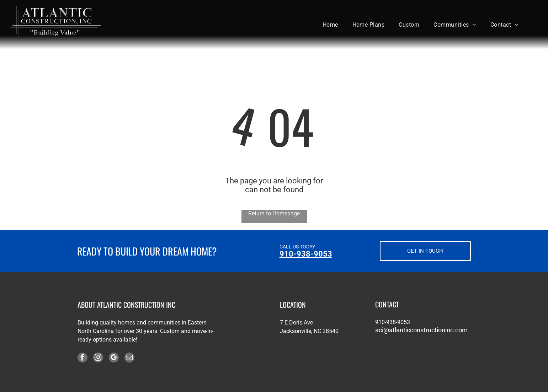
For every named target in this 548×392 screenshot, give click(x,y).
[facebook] (83, 358)
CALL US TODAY (297, 247)
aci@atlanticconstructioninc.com (421, 330)
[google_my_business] (114, 358)
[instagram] (98, 358)
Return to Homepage (274, 213)
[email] (129, 358)
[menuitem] (330, 24)
